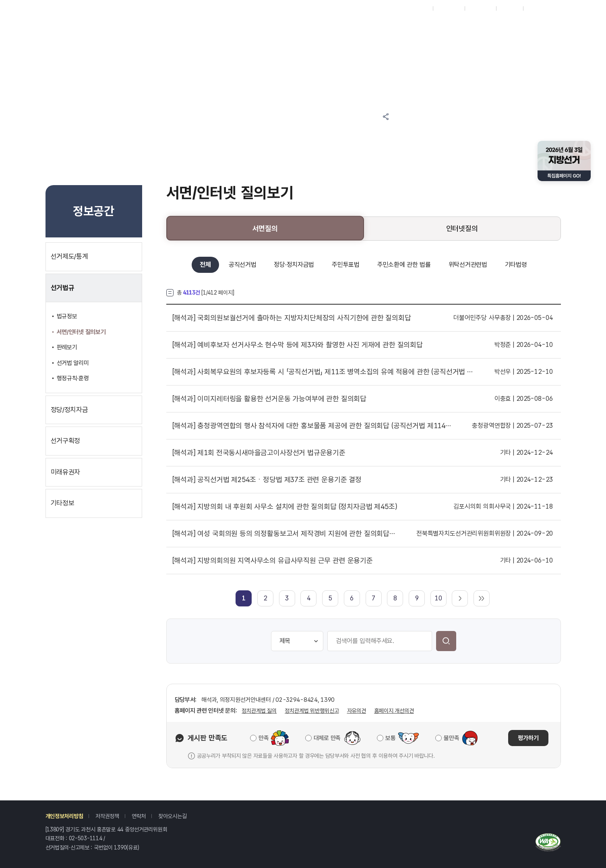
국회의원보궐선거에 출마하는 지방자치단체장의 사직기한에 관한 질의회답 (292, 318)
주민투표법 (346, 265)
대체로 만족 (327, 738)
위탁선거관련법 (468, 265)
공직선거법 (243, 265)
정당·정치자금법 (294, 265)
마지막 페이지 (482, 598)
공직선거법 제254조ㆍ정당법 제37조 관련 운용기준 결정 (267, 480)
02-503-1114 (86, 838)
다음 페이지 (460, 598)
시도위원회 (449, 8)
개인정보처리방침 (64, 816)
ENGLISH (480, 8)
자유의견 (357, 711)
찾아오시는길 (172, 816)
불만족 (451, 738)
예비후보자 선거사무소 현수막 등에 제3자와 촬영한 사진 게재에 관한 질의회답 (298, 345)
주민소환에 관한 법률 (404, 265)
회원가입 (510, 8)
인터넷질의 (462, 228)
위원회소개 (472, 25)
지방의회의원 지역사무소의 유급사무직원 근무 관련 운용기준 (273, 561)
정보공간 (338, 25)
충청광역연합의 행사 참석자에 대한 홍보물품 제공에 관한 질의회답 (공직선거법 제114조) (312, 426)
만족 (264, 738)
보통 (390, 738)
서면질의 (265, 228)
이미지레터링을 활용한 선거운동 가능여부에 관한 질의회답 (270, 399)
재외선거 (419, 8)
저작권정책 (107, 816)
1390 (120, 847)
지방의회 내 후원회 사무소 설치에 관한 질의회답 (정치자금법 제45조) (285, 507)
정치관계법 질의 (259, 711)
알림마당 (271, 25)
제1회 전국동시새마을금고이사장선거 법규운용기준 (259, 453)
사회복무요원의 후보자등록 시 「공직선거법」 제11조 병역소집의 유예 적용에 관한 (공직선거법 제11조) (323, 372)
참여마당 (204, 25)
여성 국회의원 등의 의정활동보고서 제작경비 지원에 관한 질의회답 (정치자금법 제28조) (284, 534)
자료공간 (405, 25)
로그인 (534, 8)
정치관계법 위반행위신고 (312, 711)
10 (438, 598)
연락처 (139, 816)
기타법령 (516, 265)
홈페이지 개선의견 (394, 711)
